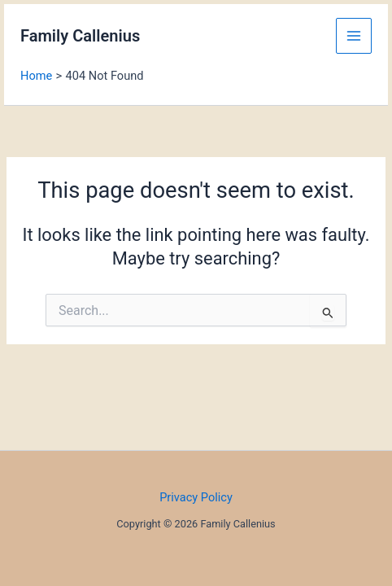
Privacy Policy (196, 497)
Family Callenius (80, 36)
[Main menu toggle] (354, 36)
